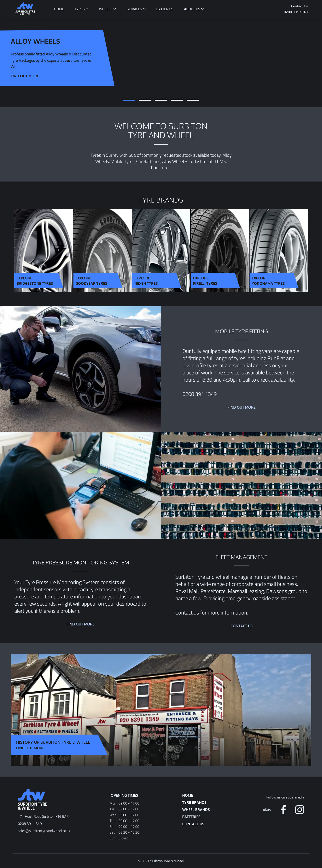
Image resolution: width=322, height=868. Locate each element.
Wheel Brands (196, 810)
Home (188, 795)
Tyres (80, 9)
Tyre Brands (194, 803)
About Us (192, 9)
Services (134, 9)
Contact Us (299, 6)
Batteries (191, 817)
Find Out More (30, 748)
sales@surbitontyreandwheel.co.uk (44, 831)
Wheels (106, 9)
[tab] (129, 100)
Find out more (25, 76)
